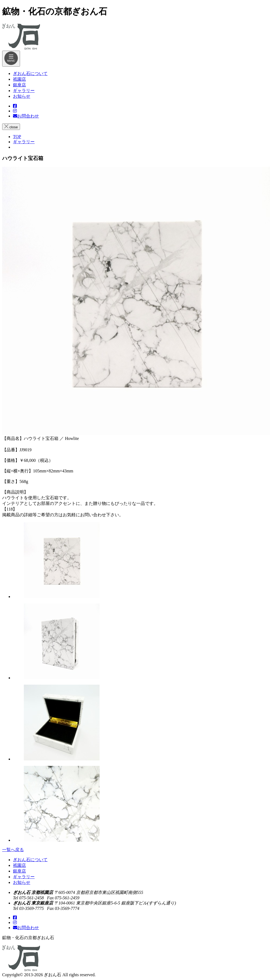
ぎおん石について (30, 860)
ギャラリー (24, 877)
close (11, 127)
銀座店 (19, 871)
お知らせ (22, 882)
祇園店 (19, 865)
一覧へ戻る (13, 850)
